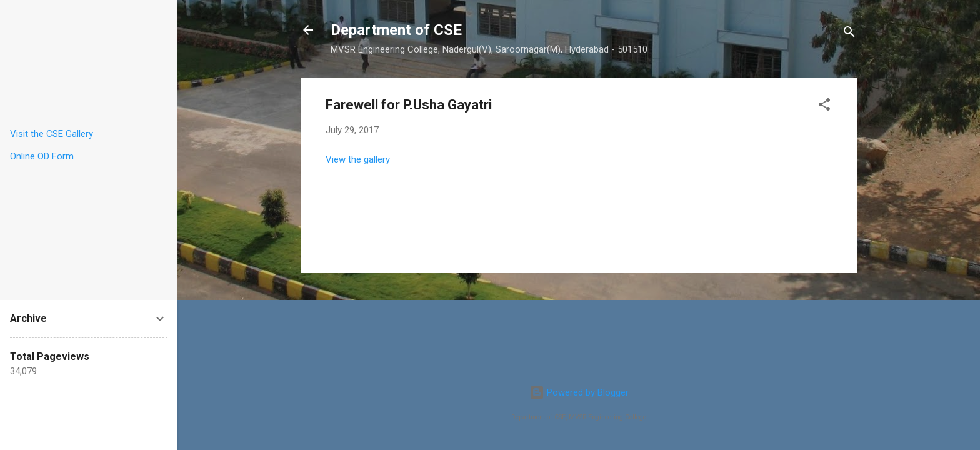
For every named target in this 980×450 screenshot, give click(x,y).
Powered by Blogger (579, 392)
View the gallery (358, 159)
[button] (824, 107)
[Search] (849, 34)
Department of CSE (396, 30)
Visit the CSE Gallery (52, 134)
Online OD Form (42, 156)
